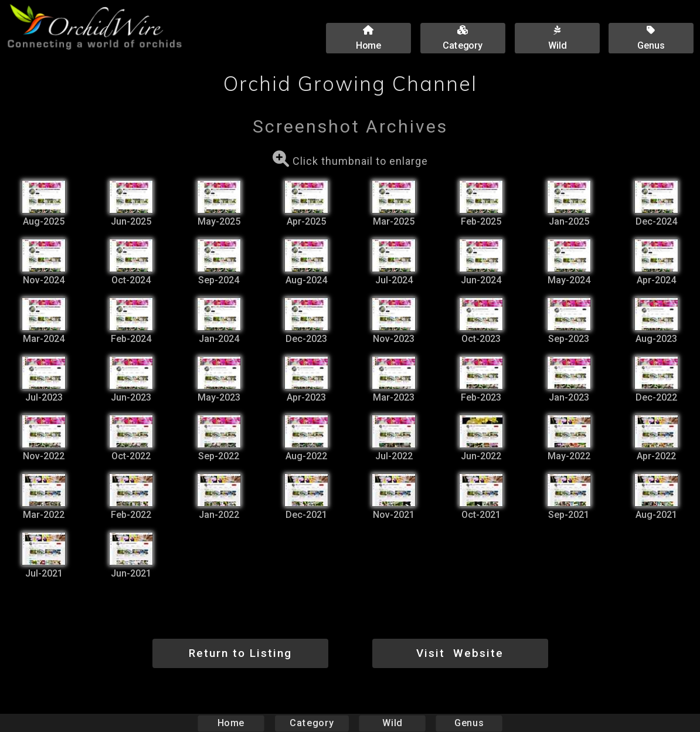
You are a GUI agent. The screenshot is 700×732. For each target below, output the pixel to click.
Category (312, 723)
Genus (468, 723)
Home (231, 723)
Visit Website (460, 653)
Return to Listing (240, 653)
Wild (392, 723)
